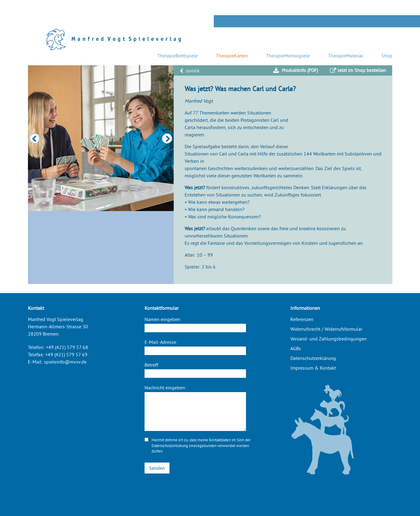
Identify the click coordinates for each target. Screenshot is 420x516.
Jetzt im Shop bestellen (358, 70)
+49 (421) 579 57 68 (67, 347)
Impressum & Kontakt (313, 368)
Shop (387, 56)
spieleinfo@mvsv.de (65, 362)
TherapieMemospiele (288, 56)
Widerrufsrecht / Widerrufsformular (326, 329)
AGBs (296, 348)
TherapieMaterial (346, 56)
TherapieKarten (232, 56)
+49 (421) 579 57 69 (66, 354)
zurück (190, 70)
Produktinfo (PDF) (296, 70)
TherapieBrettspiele (178, 56)
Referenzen (302, 319)
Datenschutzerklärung (170, 446)
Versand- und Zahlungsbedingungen (328, 339)
